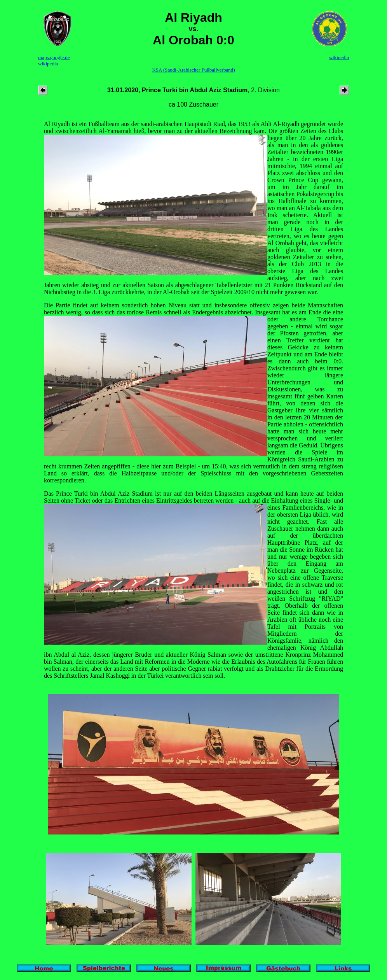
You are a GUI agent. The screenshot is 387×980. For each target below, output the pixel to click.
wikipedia (48, 64)
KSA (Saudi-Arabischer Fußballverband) (193, 70)
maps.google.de (54, 57)
